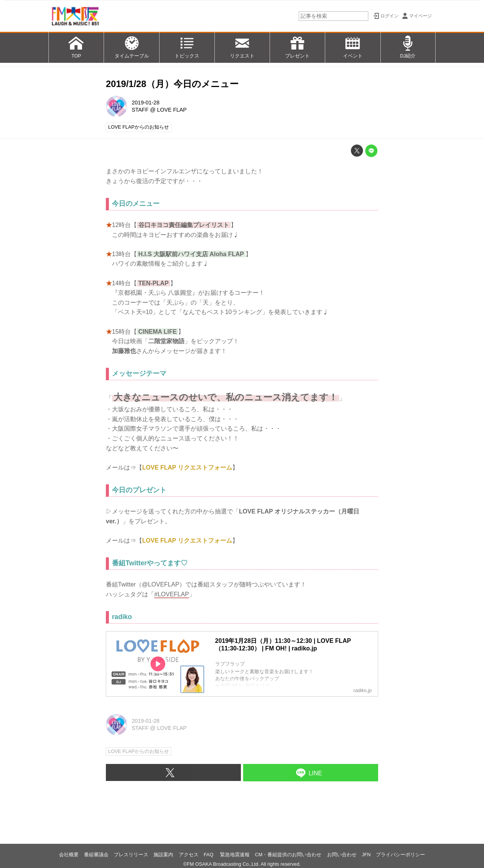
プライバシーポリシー (400, 855)
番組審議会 (96, 855)
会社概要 (69, 855)
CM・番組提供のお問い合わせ (288, 855)
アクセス (189, 855)
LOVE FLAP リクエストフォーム (187, 467)
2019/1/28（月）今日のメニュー (172, 84)
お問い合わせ (342, 855)
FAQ (209, 855)
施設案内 (163, 855)
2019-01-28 (146, 103)
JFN (366, 855)
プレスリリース (131, 855)
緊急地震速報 (235, 855)
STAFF (140, 110)
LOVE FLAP (172, 110)
